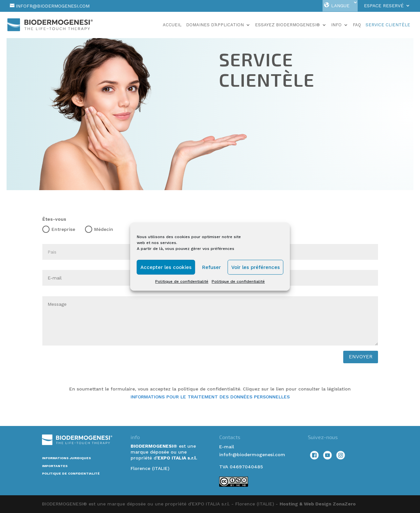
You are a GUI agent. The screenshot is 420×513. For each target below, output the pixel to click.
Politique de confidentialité (182, 281)
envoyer (361, 357)
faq (357, 25)
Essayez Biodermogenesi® (287, 25)
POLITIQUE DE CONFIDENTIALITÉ (71, 473)
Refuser (211, 267)
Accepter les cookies (166, 267)
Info (336, 25)
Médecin (99, 229)
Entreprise (59, 229)
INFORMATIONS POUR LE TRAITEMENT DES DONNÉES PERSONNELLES (210, 397)
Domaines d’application (215, 25)
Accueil (172, 25)
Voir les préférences (256, 267)
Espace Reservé (384, 6)
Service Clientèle (388, 25)
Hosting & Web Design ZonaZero (318, 504)
